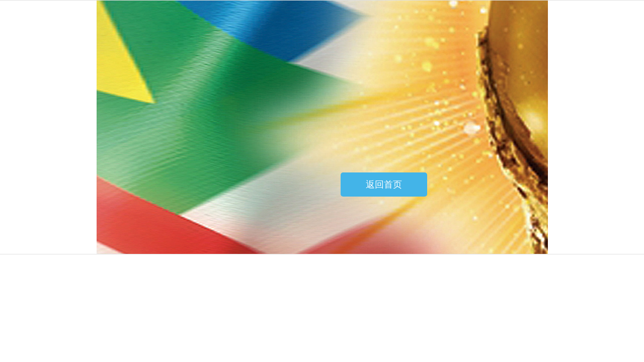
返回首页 (384, 185)
